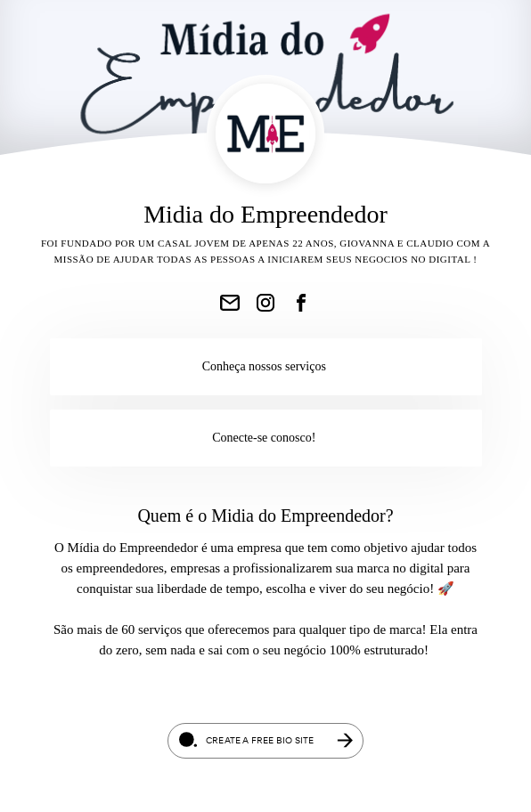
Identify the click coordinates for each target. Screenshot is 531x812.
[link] (230, 303)
